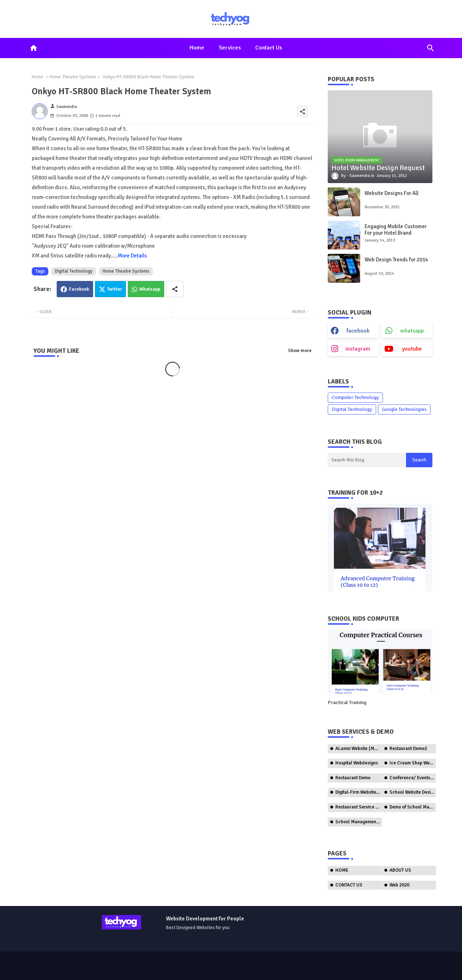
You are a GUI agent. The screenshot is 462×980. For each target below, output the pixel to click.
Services (230, 48)
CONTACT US (349, 885)
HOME (342, 870)
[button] (431, 48)
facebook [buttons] (358, 331)
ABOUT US (400, 870)
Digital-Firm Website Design (359, 792)
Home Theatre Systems (73, 77)
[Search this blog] (367, 460)
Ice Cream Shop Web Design (413, 763)
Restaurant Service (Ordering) (359, 807)
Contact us (269, 48)
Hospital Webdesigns (357, 763)
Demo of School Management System (413, 807)
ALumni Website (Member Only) (359, 749)
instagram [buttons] (358, 349)
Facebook (79, 289)
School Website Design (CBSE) (413, 792)
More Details (132, 256)
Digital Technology (74, 271)
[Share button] (175, 289)
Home (197, 48)
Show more (300, 351)
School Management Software (359, 822)
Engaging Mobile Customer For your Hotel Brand (396, 230)
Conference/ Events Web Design (413, 778)
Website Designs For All (391, 193)
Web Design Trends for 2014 (396, 260)
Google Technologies (404, 409)
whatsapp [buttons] (412, 331)
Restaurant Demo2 (408, 749)
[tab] (197, 48)
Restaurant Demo (353, 778)
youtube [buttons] (412, 349)
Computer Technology (355, 397)
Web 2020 (399, 885)
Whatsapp (150, 289)
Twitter (115, 289)
